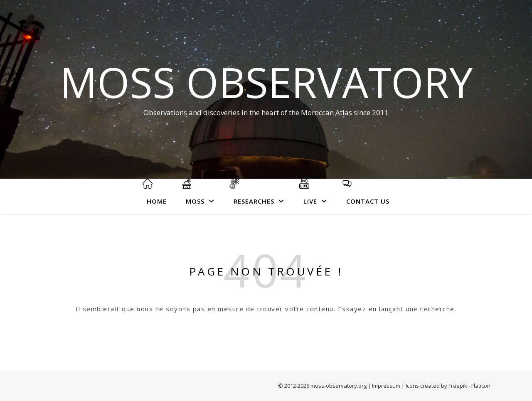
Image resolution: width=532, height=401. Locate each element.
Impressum (386, 386)
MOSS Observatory (266, 82)
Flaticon (481, 386)
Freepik (458, 386)
